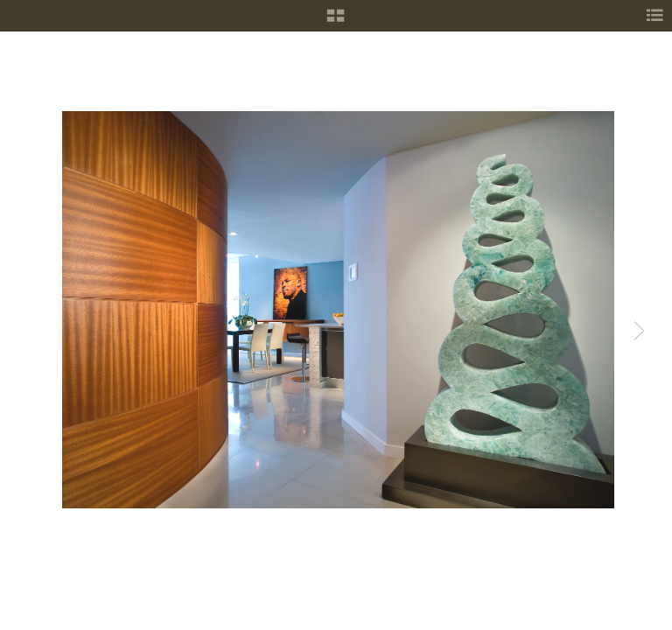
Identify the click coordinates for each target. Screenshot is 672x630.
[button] (336, 22)
